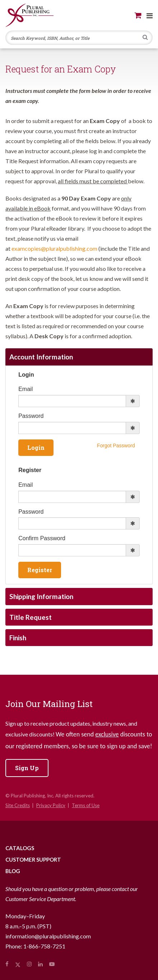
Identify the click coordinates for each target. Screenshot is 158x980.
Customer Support (33, 859)
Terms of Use (86, 805)
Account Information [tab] (41, 357)
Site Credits (18, 805)
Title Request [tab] (31, 617)
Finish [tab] (18, 638)
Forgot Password (116, 446)
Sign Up (27, 768)
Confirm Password (42, 538)
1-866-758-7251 (44, 946)
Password (31, 416)
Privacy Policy (51, 805)
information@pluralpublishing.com (48, 936)
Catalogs (20, 848)
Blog (13, 871)
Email (25, 389)
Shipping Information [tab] (41, 596)
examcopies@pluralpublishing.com (54, 248)
